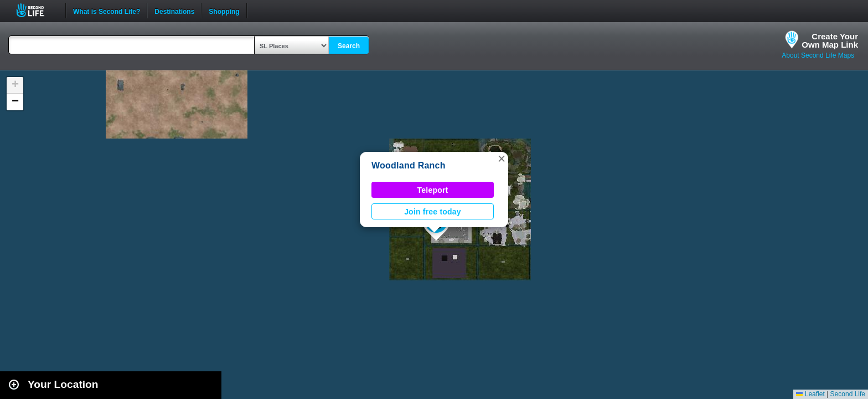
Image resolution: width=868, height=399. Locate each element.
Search (349, 46)
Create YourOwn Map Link (830, 40)
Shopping (224, 11)
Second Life (36, 10)
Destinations (174, 11)
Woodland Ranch (409, 165)
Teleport (433, 190)
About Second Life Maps (818, 55)
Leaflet (810, 394)
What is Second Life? (107, 11)
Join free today (433, 212)
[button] (502, 158)
